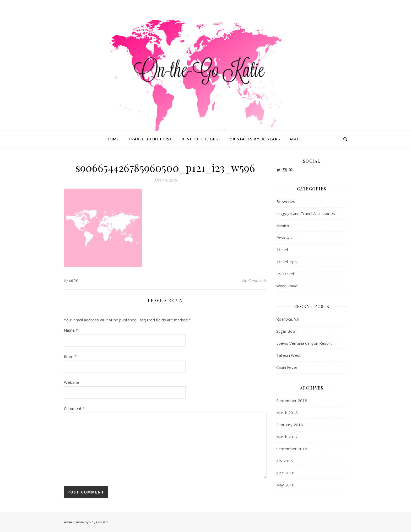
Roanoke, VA (288, 319)
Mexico (283, 226)
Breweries (286, 201)
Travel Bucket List (150, 139)
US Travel (285, 274)
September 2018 (292, 401)
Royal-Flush (99, 522)
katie (74, 280)
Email (70, 356)
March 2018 (287, 413)
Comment (74, 408)
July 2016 (285, 461)
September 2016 (292, 449)
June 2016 (285, 473)
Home (113, 139)
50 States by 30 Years (255, 139)
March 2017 (287, 437)
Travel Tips (286, 262)
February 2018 (290, 425)
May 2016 (285, 485)
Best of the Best (201, 139)
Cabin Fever (287, 367)
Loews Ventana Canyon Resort (304, 343)
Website (72, 382)
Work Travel (287, 286)
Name (71, 330)
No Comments (254, 280)
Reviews (284, 238)
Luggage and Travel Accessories (306, 213)
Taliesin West (288, 355)
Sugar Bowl (286, 331)
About (297, 139)
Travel (282, 250)
